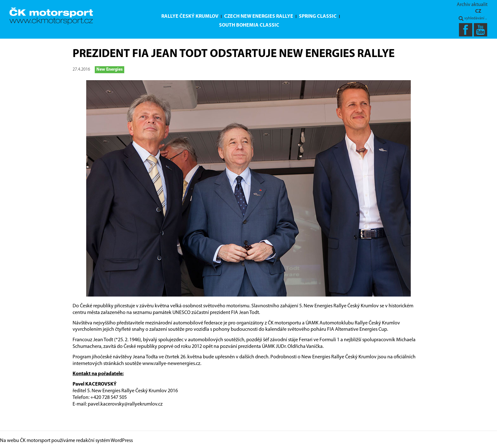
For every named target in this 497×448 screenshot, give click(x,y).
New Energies (110, 70)
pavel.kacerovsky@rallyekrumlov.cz (125, 404)
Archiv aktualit (472, 5)
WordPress (122, 441)
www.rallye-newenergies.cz (171, 364)
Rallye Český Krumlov (190, 16)
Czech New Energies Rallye (259, 16)
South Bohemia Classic (249, 25)
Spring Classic (318, 16)
